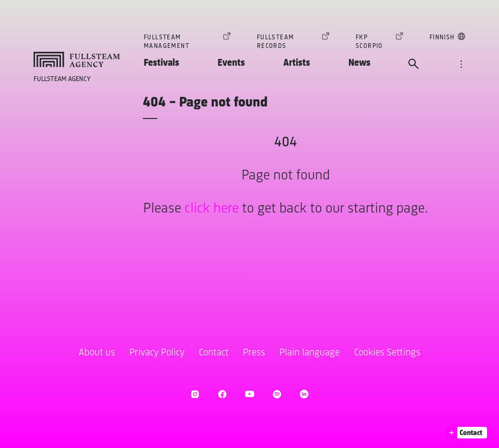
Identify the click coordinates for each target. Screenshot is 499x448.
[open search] (414, 65)
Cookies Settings (387, 353)
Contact (214, 353)
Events (231, 63)
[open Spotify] (277, 394)
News (360, 63)
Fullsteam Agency (62, 79)
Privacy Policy (157, 353)
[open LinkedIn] (304, 394)
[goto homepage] (77, 59)
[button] (466, 433)
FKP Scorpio (374, 42)
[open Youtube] (249, 394)
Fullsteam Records (288, 42)
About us (97, 353)
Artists (297, 63)
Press (254, 353)
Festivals (162, 63)
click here (212, 209)
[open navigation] (461, 65)
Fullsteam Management (182, 42)
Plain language (310, 353)
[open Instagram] (195, 394)
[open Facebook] (222, 394)
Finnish (442, 39)
